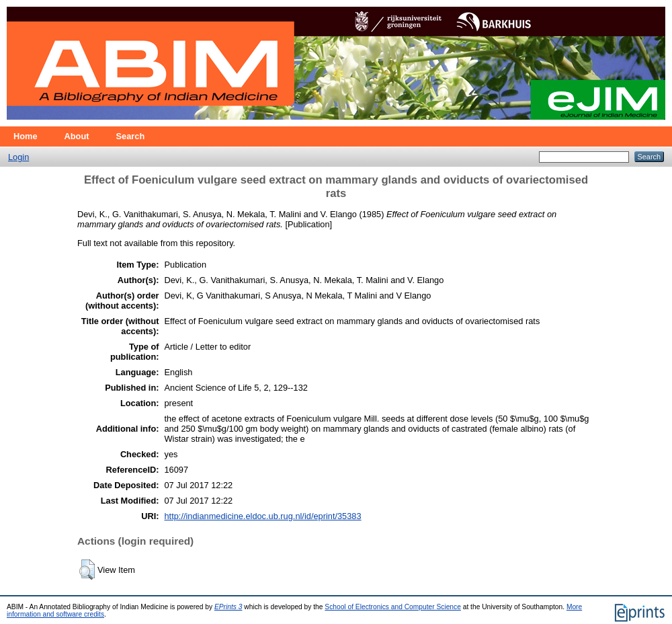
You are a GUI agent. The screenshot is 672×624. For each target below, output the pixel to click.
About (77, 136)
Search (131, 136)
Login (18, 157)
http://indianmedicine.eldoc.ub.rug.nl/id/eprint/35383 (262, 516)
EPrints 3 (228, 607)
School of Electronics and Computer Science (393, 607)
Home (26, 136)
